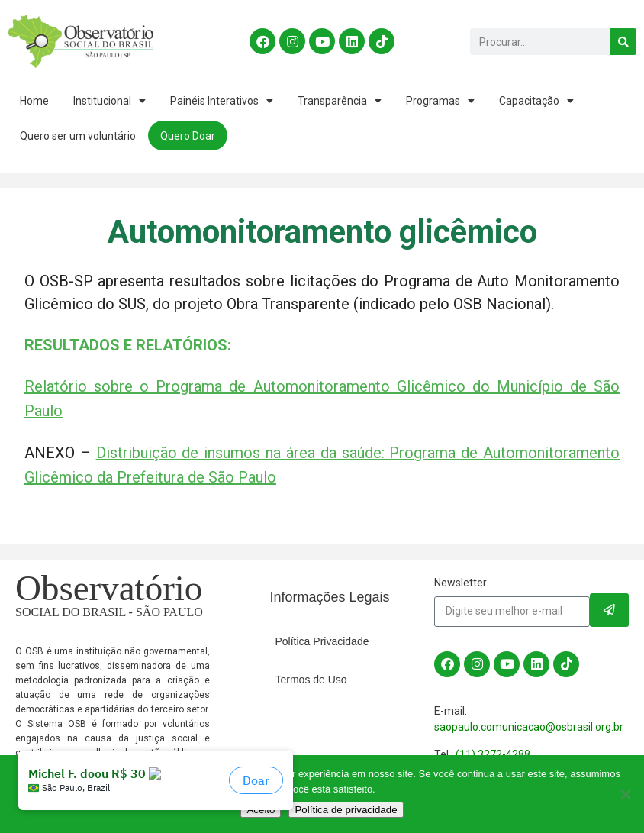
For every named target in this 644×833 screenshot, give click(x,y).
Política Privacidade (322, 641)
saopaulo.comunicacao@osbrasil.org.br (529, 727)
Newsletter (460, 583)
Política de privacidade (346, 810)
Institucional (109, 101)
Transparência (340, 101)
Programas (440, 101)
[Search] (623, 42)
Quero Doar (188, 136)
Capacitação (536, 101)
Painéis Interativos (222, 101)
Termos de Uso (311, 680)
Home (34, 101)
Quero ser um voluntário (78, 136)
